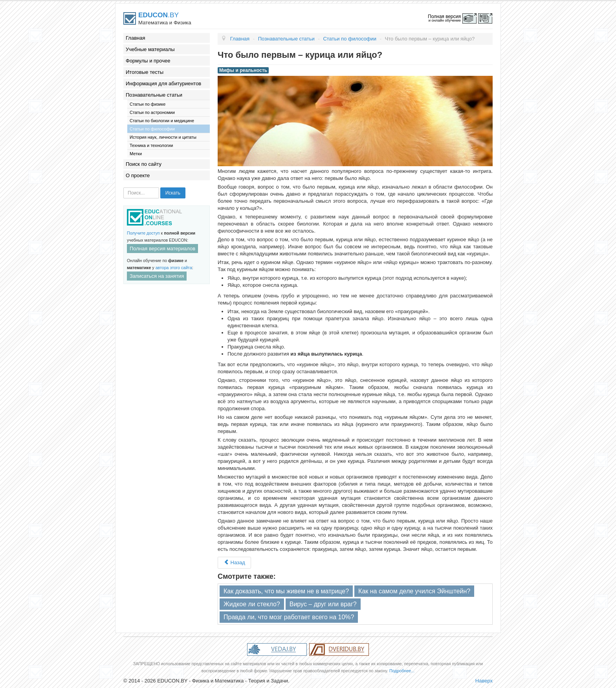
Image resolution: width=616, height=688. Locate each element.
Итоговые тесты (145, 72)
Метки (136, 154)
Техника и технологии (151, 145)
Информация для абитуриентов (163, 83)
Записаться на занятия (157, 276)
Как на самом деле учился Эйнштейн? (414, 591)
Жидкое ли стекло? (252, 604)
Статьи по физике (148, 104)
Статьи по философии (152, 129)
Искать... (124, 188)
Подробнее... (402, 671)
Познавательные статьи (154, 95)
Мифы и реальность (243, 70)
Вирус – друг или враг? (323, 604)
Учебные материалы (150, 49)
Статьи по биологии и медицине (162, 121)
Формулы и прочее (148, 61)
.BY (159, 15)
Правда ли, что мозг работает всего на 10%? (289, 617)
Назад (234, 562)
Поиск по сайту (144, 164)
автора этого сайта (174, 268)
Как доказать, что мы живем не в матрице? (286, 591)
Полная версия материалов (162, 249)
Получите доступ (143, 233)
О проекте (138, 175)
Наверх (484, 681)
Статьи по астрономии (152, 112)
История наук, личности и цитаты (163, 137)
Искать (173, 193)
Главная (135, 38)
